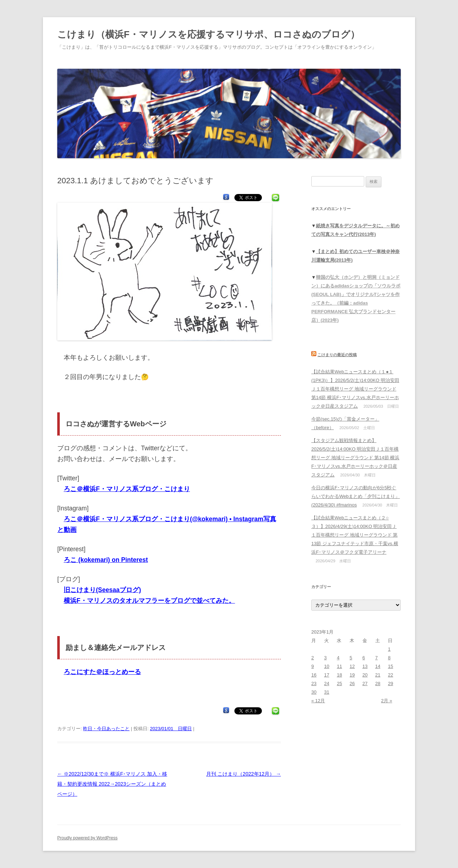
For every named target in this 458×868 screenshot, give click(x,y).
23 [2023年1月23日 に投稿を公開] (314, 683)
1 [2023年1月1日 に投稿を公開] (389, 649)
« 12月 (318, 701)
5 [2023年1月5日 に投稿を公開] (351, 658)
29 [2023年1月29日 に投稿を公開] (390, 683)
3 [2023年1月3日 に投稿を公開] (325, 658)
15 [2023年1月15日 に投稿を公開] (390, 666)
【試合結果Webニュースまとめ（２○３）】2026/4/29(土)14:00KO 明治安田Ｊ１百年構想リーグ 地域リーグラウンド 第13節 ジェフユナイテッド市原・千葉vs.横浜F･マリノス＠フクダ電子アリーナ (355, 535)
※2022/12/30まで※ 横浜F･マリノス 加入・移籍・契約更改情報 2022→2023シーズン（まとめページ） (112, 784)
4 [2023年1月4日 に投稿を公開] (338, 658)
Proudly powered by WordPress (87, 838)
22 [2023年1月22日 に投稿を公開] (390, 675)
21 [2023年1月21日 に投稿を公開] (378, 675)
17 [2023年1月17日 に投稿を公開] (327, 675)
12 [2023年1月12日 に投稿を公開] (352, 666)
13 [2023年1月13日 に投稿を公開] (365, 666)
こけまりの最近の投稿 (337, 355)
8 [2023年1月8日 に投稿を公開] (389, 658)
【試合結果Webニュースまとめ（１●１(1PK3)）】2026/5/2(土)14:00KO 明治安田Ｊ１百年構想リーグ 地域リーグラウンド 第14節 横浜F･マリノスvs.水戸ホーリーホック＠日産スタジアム (355, 389)
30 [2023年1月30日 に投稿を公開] (314, 692)
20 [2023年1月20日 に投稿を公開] (365, 675)
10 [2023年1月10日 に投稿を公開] (327, 666)
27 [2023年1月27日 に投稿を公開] (365, 683)
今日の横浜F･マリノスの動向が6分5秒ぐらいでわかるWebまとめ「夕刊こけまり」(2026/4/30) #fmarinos (356, 496)
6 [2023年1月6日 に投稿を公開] (364, 658)
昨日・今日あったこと (106, 729)
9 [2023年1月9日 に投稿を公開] (313, 666)
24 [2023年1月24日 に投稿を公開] (327, 683)
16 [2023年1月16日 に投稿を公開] (314, 675)
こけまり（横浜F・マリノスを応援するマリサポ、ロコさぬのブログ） (208, 34)
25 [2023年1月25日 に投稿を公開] (339, 683)
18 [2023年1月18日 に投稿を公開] (339, 675)
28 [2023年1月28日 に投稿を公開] (378, 683)
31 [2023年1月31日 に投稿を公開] (327, 692)
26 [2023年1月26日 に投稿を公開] (352, 683)
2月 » (387, 701)
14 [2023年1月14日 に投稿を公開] (378, 666)
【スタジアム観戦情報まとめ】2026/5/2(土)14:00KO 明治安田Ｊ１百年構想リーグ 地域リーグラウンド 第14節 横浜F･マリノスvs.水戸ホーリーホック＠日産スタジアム (355, 458)
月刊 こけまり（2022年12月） (243, 774)
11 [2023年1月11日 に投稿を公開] (339, 666)
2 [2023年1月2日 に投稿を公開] (313, 658)
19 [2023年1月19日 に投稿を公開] (352, 675)
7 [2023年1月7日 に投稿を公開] (377, 658)
